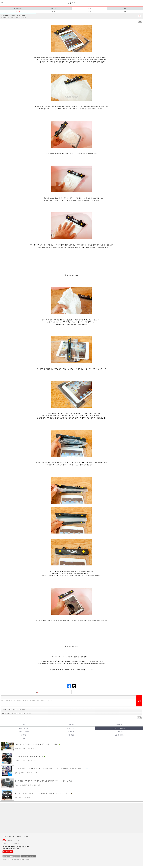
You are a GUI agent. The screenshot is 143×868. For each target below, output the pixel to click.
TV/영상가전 (119, 732)
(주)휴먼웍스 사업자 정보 (14, 840)
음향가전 (71, 725)
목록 (140, 21)
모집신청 (54, 8)
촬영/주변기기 (71, 728)
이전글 (17, 713)
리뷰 (18, 12)
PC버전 (26, 836)
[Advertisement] (61, 818)
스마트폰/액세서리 (119, 728)
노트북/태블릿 (119, 735)
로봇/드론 (71, 732)
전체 (24, 725)
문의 (54, 12)
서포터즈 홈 (18, 8)
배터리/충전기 (24, 728)
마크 (125, 8)
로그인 (4, 836)
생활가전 (24, 735)
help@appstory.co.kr (13, 843)
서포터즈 (71, 3)
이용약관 (17, 856)
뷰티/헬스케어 (71, 735)
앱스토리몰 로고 (4, 841)
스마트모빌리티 (24, 732)
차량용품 (119, 725)
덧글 (36, 692)
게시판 (89, 8)
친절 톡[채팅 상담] (8, 852)
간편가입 (11, 836)
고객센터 (19, 836)
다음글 (14, 710)
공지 (89, 12)
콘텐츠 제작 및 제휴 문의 (29, 856)
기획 (24, 738)
